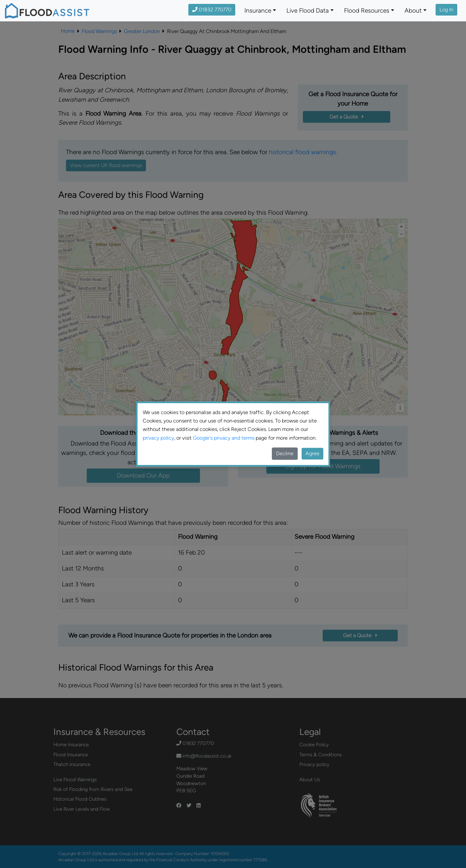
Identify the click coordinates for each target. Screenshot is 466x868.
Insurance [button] (258, 11)
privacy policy (158, 438)
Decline (285, 453)
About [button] (413, 11)
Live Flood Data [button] (308, 11)
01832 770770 (212, 10)
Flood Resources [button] (367, 11)
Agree (312, 453)
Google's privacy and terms (224, 438)
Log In (446, 10)
